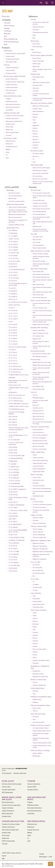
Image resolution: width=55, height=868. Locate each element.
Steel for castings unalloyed (40, 254)
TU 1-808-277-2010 (14, 467)
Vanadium (36, 114)
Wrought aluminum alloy (40, 441)
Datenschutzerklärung (11, 42)
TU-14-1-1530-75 (13, 508)
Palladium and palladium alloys (41, 697)
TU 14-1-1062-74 (13, 242)
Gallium (35, 627)
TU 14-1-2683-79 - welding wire (17, 489)
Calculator (7, 23)
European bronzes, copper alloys (15, 82)
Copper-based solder (39, 472)
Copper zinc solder (38, 518)
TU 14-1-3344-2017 (14, 475)
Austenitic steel (10, 124)
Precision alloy (35, 359)
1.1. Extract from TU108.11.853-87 (18, 510)
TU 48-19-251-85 (13, 495)
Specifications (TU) (13, 228)
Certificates (7, 31)
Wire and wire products (15, 217)
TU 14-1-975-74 (13, 341)
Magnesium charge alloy (40, 559)
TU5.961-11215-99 (14, 239)
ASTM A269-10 (13, 392)
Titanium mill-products (12, 68)
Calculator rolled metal (20, 773)
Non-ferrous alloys (37, 151)
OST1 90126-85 (13, 425)
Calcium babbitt (37, 601)
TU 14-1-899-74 (13, 333)
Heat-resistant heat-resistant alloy (42, 292)
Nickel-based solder (38, 496)
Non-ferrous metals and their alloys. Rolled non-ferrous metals (18, 211)
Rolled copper (37, 64)
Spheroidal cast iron (38, 419)
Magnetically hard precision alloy (42, 365)
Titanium (7, 65)
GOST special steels (11, 62)
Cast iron (34, 392)
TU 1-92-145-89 (13, 324)
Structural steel (36, 190)
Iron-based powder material (41, 728)
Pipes (34, 35)
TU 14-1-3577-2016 (14, 278)
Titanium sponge (37, 529)
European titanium (11, 73)
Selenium (35, 635)
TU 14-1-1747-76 (13, 272)
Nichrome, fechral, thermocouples (15, 53)
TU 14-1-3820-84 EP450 (15, 524)
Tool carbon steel (37, 237)
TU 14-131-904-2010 (14, 440)
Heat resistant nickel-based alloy (42, 488)
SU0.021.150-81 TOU (14, 305)
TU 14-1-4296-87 (13, 236)
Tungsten (8, 99)
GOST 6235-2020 (13, 516)
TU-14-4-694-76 (13, 297)
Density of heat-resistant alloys (41, 168)
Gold (34, 694)
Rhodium (35, 621)
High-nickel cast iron (38, 416)
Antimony (35, 632)
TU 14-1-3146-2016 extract (16, 401)
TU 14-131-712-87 (13, 258)
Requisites (7, 34)
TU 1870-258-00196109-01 (16, 458)
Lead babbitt (36, 599)
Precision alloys (10, 56)
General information (38, 27)
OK (50, 864)
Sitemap (42, 854)
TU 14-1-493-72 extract (15, 372)
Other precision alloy (39, 389)
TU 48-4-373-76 (13, 264)
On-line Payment (7, 773)
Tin (7, 155)
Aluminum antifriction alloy (40, 443)
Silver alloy (36, 717)
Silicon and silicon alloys (39, 649)
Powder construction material (40, 725)
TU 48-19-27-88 (13, 492)
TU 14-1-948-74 (13, 338)
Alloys (34, 80)
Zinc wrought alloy (38, 570)
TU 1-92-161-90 (13, 311)
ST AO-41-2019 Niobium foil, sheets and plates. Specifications (18, 429)
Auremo (14, 3)
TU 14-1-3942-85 (13, 527)
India (34, 120)
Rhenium (35, 131)
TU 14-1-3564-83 (13, 250)
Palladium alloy (37, 699)
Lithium (35, 658)
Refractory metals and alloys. (41, 106)
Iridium (35, 616)
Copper (35, 455)
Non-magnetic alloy (38, 386)
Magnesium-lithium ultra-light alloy (43, 552)
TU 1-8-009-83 (12, 464)
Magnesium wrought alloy (40, 549)
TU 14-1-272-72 (13, 432)
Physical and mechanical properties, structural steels (40, 230)
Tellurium (35, 644)
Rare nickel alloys (37, 47)
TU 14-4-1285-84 (13, 256)
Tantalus (35, 134)
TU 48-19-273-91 (13, 571)
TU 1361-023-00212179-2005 (16, 537)
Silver (34, 719)
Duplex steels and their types (41, 324)
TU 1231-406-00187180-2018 (16, 270)
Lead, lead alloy (36, 593)
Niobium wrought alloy (39, 685)
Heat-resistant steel (38, 77)
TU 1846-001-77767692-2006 (16, 540)
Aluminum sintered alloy (40, 449)
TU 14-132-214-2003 (14, 261)
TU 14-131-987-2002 (14, 565)
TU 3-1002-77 (12, 350)
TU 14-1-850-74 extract (15, 366)
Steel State (36, 30)
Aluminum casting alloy (39, 438)
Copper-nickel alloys (11, 85)
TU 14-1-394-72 (13, 522)
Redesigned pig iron (38, 398)
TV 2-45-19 (11, 308)
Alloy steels (36, 88)
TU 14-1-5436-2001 (14, 554)
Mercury (35, 655)
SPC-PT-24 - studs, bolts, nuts (17, 395)
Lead (7, 158)
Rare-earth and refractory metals (41, 103)
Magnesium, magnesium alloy (41, 540)
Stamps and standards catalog (17, 347)
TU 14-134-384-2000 (14, 484)
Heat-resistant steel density (40, 173)
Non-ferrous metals (10, 138)
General (33, 19)
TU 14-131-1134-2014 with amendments (16, 443)
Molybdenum (36, 671)
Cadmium (35, 641)
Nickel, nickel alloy (37, 475)
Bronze (33, 499)
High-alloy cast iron (38, 411)
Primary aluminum (38, 429)
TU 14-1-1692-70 (13, 244)
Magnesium (36, 125)
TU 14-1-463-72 (13, 327)
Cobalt (34, 123)
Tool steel (8, 135)
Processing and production (40, 32)
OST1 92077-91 (13, 422)
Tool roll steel (36, 242)
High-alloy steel (37, 226)
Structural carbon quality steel (41, 193)
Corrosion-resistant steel (40, 308)
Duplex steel (9, 130)
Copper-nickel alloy (38, 458)
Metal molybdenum (38, 111)
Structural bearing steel (39, 212)
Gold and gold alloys (37, 688)
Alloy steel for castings (39, 261)
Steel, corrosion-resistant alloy (41, 300)
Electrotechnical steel (38, 351)
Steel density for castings (40, 170)
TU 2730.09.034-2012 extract (16, 409)
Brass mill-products (11, 90)
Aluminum (36, 156)
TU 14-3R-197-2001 (14, 253)
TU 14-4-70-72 (12, 288)
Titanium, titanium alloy (39, 526)
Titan (32, 49)
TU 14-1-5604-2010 (14, 478)
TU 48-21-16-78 (13, 535)
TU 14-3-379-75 (13, 281)
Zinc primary (36, 565)
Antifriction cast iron (38, 414)
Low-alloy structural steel (40, 203)
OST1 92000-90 (13, 230)
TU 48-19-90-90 (13, 568)
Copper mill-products (12, 87)
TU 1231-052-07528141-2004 (16, 456)
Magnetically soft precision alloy (42, 362)
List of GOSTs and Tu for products (18, 302)
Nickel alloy (36, 483)
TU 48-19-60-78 (13, 267)
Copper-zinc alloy (36, 515)
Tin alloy (35, 590)
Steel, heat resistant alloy (39, 269)
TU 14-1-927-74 (13, 336)
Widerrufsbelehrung (10, 39)
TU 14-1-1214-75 (13, 316)
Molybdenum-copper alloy (40, 677)
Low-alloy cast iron (38, 408)
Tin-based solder (37, 587)
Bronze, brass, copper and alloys (15, 76)
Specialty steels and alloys (39, 327)
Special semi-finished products (41, 82)
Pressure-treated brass (39, 523)
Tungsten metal (37, 109)
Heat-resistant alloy (38, 295)
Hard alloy (36, 663)
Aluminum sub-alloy (38, 446)
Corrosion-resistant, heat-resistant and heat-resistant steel (42, 321)
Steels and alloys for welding (40, 750)
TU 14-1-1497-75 (13, 364)
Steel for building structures (40, 333)
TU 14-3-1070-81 (13, 557)
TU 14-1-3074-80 (13, 247)
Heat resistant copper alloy (40, 460)
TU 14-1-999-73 (13, 513)
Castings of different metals (16, 225)
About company (9, 25)
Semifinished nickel (38, 480)
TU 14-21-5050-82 (13, 563)
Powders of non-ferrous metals (15, 116)
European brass (10, 93)
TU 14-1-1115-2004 (14, 551)
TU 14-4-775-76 (13, 560)
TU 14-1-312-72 (13, 358)
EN (41, 3)
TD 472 (10, 322)
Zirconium (35, 137)
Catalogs (7, 28)
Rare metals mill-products (13, 104)
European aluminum (12, 147)
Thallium (35, 646)
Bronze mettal (37, 58)
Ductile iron (36, 405)
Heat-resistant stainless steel (14, 121)
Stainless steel (35, 74)
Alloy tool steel (37, 240)
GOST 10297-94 (13, 417)
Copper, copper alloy (38, 452)
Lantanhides (9, 110)
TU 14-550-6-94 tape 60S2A (16, 486)
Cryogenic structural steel (40, 206)
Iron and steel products (15, 196)
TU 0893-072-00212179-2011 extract (19, 375)
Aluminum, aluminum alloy (40, 427)
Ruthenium (36, 624)
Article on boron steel (15, 385)
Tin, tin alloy (35, 579)
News (6, 44)
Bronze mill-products (12, 79)
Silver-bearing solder (38, 722)
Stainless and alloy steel (12, 113)
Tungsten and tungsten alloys (41, 660)
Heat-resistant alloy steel (40, 297)
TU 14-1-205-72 (13, 352)
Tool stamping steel (38, 245)
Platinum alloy (37, 708)
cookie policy (9, 866)
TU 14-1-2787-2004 (14, 472)
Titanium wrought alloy (39, 537)
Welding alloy (36, 756)
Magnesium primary (38, 543)
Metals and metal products (15, 204)
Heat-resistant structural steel (41, 209)
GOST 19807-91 (13, 419)
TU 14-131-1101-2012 (14, 481)
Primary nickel (37, 477)
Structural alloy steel (38, 200)
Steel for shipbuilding (39, 330)
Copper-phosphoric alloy (40, 463)
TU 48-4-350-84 (13, 447)
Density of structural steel (40, 179)
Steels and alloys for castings (40, 251)
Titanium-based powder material (42, 743)
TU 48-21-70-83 (13, 450)
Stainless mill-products (12, 118)
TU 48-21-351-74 (13, 502)
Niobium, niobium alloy (39, 680)
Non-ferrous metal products (17, 201)
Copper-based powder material (41, 731)
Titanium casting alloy (39, 535)
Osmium (35, 618)
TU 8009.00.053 (13, 461)
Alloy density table (37, 165)
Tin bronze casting (38, 502)
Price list (6, 16)
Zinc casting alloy (37, 568)
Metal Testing (12, 198)
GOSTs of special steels (12, 132)
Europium (35, 148)
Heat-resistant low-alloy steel (41, 274)
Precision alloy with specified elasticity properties (41, 378)
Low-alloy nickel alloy (39, 486)
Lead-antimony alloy (38, 604)
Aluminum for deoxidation (40, 435)
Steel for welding (37, 753)
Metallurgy (10, 190)
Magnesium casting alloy (40, 546)
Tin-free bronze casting (39, 507)
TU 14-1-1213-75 (13, 313)
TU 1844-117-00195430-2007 (16, 505)
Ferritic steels (10, 127)
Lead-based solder (38, 607)
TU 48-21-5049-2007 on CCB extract (18, 404)
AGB (5, 36)
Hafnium (35, 117)
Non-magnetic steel (38, 336)
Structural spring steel (39, 214)
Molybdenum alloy (38, 674)
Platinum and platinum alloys (40, 705)
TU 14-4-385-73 (13, 291)
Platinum (35, 711)
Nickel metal (36, 44)
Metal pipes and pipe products (17, 214)
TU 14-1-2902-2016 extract (16, 369)
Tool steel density (38, 176)
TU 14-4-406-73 (13, 294)
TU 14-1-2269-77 (13, 275)
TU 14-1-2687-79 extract (15, 398)
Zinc (34, 576)
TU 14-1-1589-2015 (14, 470)
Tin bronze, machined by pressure (42, 504)
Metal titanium (37, 52)
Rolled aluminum (11, 141)
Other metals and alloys (39, 610)
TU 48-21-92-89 (13, 453)
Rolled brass (36, 66)
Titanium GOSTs (10, 70)
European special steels (12, 59)
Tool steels (36, 91)
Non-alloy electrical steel (40, 356)
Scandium (35, 145)
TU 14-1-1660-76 (13, 319)
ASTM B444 (12, 378)
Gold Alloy (35, 691)
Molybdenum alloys (11, 102)
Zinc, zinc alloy (36, 562)
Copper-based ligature (39, 469)
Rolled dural (9, 144)
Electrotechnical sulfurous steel (41, 354)
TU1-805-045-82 (13, 233)
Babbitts (8, 149)
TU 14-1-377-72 (13, 361)
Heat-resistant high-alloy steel (41, 277)
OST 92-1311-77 (13, 299)
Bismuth (35, 638)
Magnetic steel (37, 339)
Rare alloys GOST (37, 85)
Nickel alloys (8, 51)
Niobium (35, 128)
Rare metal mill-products (13, 107)
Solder (8, 152)
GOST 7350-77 (12, 519)
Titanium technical (38, 532)
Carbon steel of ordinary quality (18, 207)
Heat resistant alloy (38, 272)
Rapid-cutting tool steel (39, 248)
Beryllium (35, 139)
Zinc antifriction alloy (39, 573)
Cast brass (36, 520)
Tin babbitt (36, 584)
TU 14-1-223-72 (13, 355)
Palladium (35, 702)
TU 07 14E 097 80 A (14, 543)
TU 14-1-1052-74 (13, 344)
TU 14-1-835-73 (13, 330)
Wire (34, 38)
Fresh (50, 857)
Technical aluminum (38, 432)
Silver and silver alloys (38, 714)
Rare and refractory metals (13, 96)
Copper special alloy (38, 466)
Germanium (36, 142)
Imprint (4, 856)
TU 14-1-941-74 (13, 546)
